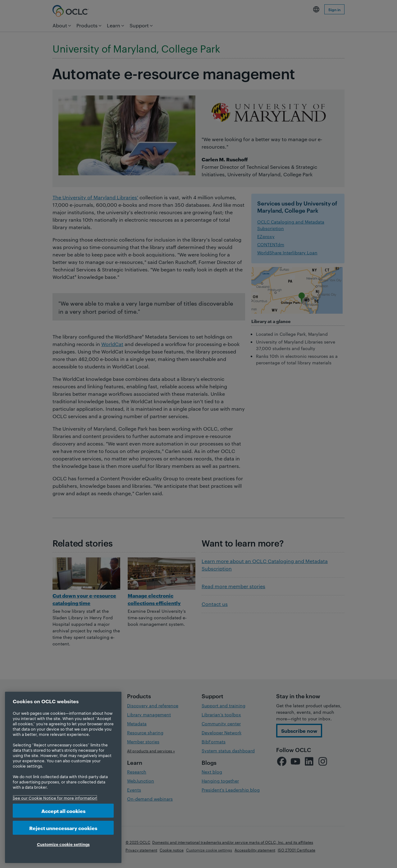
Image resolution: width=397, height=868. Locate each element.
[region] (63, 777)
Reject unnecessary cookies (63, 828)
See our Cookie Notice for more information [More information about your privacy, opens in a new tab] (55, 798)
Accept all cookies (63, 811)
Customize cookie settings (63, 844)
